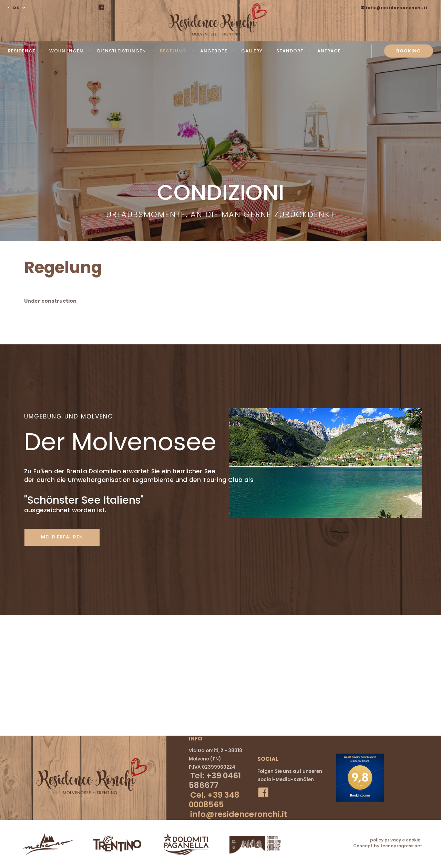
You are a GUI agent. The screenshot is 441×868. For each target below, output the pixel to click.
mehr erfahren (64, 537)
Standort (290, 51)
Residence (22, 51)
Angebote (214, 51)
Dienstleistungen (122, 51)
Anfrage (329, 51)
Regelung (173, 51)
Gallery (252, 51)
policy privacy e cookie (395, 840)
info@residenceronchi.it (394, 8)
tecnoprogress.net (401, 845)
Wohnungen (66, 51)
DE (16, 8)
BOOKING (409, 51)
